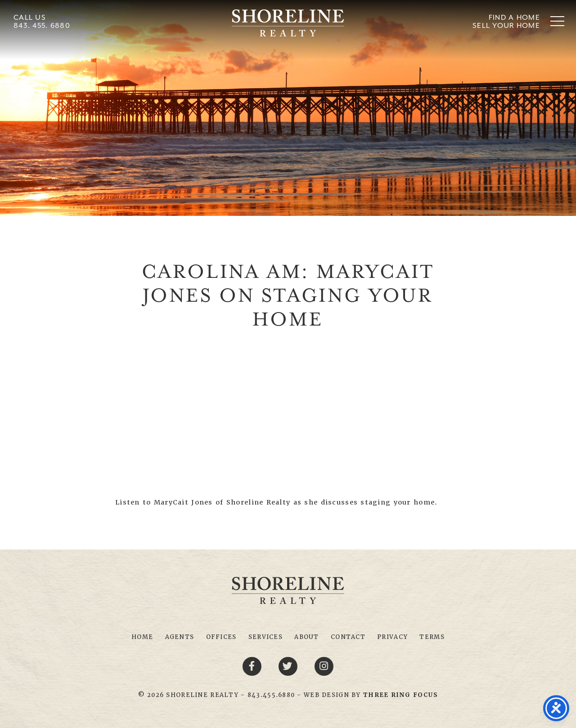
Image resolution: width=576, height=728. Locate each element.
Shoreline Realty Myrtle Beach (288, 23)
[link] (400, 695)
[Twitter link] (289, 665)
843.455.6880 (271, 695)
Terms (432, 637)
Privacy (392, 637)
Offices (221, 637)
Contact (348, 637)
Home (142, 637)
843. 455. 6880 (42, 25)
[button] (557, 21)
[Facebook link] (253, 665)
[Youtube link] (324, 665)
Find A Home (514, 17)
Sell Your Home (506, 25)
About (306, 637)
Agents (180, 637)
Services (265, 637)
